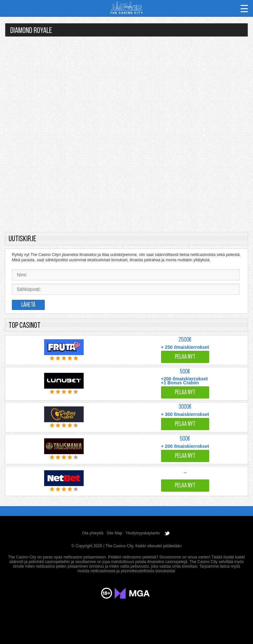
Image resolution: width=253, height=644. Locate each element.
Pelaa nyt (185, 357)
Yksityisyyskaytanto (143, 533)
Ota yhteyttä (93, 533)
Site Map (114, 533)
